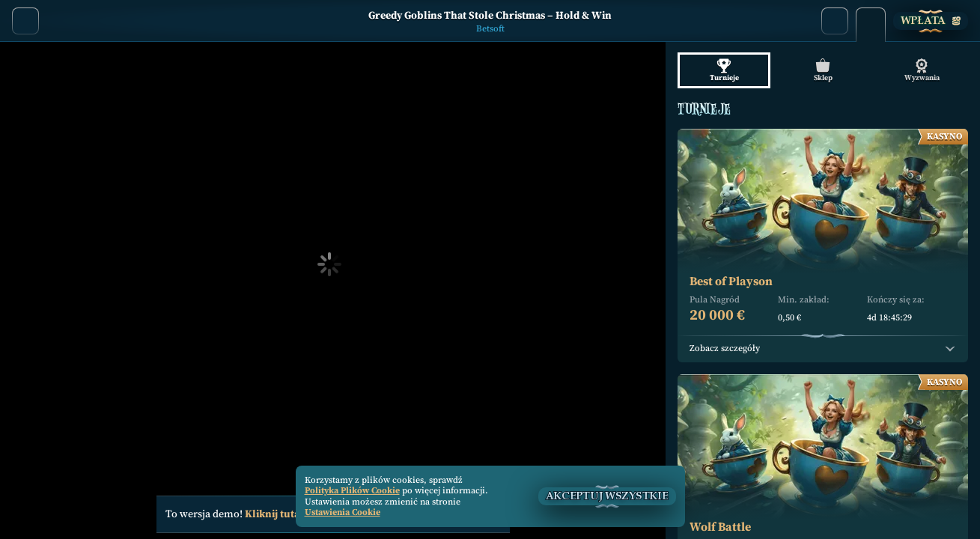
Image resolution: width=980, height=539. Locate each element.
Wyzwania (922, 70)
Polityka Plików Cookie (352, 490)
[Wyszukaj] (835, 21)
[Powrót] (25, 21)
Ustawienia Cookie (343, 513)
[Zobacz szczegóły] (950, 349)
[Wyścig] (871, 21)
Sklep (823, 70)
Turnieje (724, 70)
